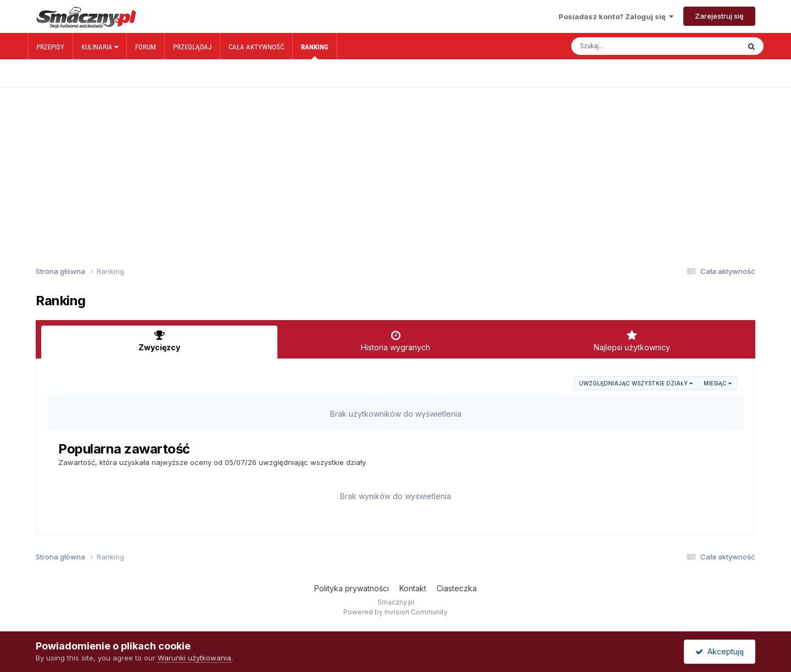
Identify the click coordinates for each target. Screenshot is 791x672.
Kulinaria (100, 47)
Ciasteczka (457, 588)
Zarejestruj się (719, 16)
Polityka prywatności (352, 588)
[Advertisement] (396, 158)
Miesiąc (718, 383)
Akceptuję (720, 651)
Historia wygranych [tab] (396, 341)
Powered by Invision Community (396, 612)
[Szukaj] (632, 46)
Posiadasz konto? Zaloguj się (616, 16)
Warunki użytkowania (194, 658)
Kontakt (413, 588)
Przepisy (50, 47)
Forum (146, 47)
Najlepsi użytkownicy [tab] (632, 341)
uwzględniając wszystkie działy (636, 383)
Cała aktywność (256, 47)
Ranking (315, 51)
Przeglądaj (192, 47)
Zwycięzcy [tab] (159, 341)
